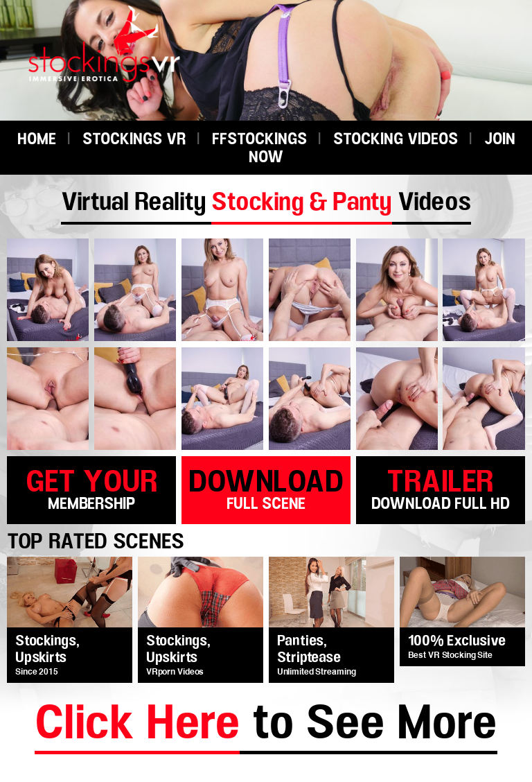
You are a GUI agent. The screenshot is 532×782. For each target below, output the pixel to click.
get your (91, 488)
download (266, 488)
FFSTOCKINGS (259, 140)
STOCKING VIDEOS (396, 140)
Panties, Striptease (309, 650)
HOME (37, 140)
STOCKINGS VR (134, 140)
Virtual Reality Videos (266, 202)
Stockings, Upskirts (47, 650)
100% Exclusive (457, 641)
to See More (266, 726)
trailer (441, 488)
